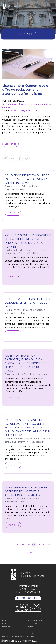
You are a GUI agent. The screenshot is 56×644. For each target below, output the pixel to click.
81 (39, 545)
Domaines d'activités (35, 620)
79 (29, 545)
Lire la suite (10, 144)
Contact (30, 627)
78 (24, 545)
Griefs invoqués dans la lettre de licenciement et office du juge (28, 303)
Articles (31, 636)
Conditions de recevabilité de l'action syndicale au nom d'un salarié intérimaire (28, 179)
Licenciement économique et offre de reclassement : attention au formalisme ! (26, 491)
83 (49, 545)
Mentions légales (9, 633)
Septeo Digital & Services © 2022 (19, 641)
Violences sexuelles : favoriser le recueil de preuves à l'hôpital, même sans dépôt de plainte (28, 241)
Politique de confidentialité (13, 636)
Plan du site (32, 630)
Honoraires (7, 630)
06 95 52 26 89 (32, 592)
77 (19, 545)
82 (44, 545)
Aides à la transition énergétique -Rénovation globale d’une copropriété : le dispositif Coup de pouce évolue (27, 363)
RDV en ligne (32, 623)
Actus (4, 623)
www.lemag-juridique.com (25, 110)
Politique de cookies (35, 633)
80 (34, 545)
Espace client (7, 627)
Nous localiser (29, 598)
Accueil (5, 620)
